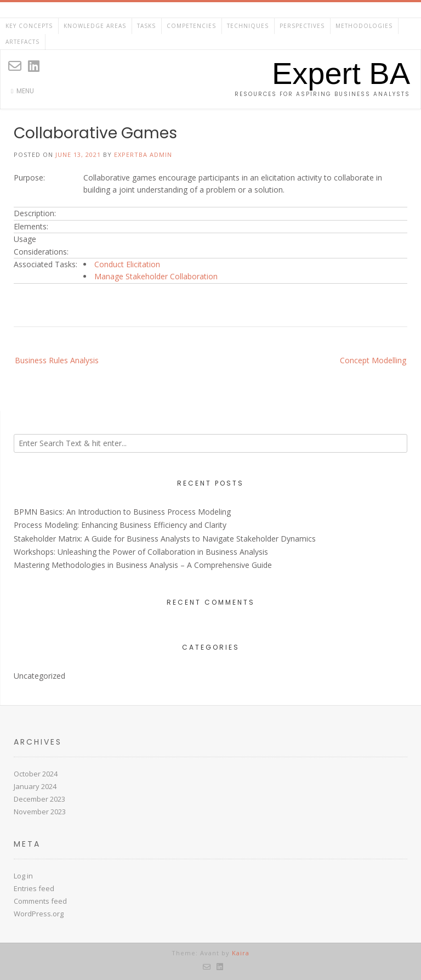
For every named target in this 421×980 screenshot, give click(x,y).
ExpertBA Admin (143, 154)
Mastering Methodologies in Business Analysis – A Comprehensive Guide (143, 565)
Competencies (191, 26)
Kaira (241, 953)
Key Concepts (29, 26)
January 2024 (35, 786)
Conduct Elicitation (127, 264)
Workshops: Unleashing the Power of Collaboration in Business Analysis (141, 552)
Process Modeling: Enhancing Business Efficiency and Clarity (120, 525)
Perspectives (302, 26)
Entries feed (34, 888)
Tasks (146, 26)
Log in (23, 876)
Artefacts (22, 42)
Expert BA (341, 74)
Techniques (248, 26)
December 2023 (39, 799)
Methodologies (364, 26)
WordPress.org (39, 914)
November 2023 (40, 812)
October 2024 (36, 774)
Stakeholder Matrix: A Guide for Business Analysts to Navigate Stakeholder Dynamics (165, 539)
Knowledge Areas (95, 26)
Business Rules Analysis (57, 360)
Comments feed (40, 901)
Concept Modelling (373, 360)
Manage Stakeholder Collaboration (156, 276)
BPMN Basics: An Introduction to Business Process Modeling (122, 512)
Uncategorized (39, 676)
